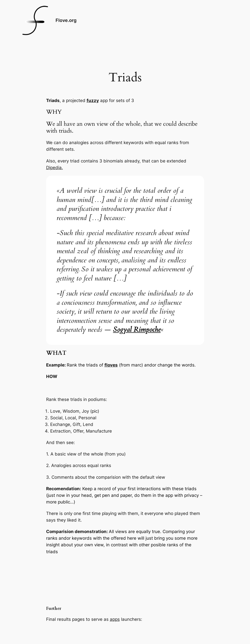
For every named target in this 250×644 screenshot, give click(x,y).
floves (111, 365)
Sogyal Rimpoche (137, 330)
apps (115, 619)
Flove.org (66, 20)
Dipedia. (55, 168)
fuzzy (93, 100)
